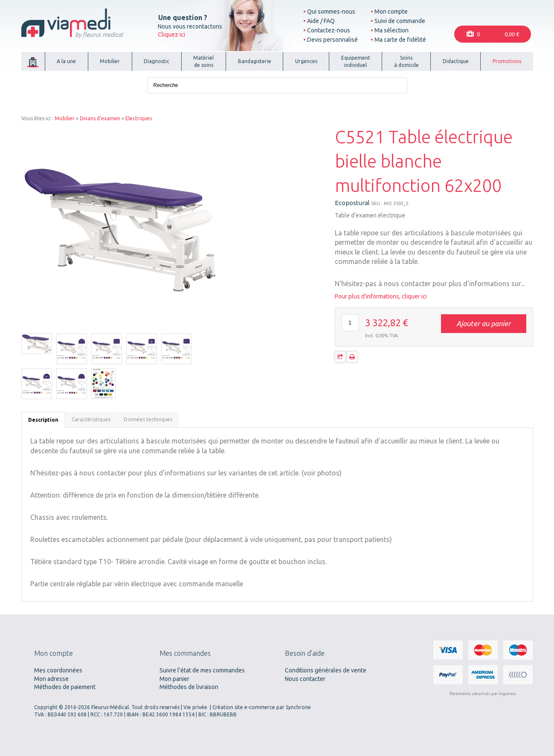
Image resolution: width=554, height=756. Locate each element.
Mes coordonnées (58, 670)
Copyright (46, 707)
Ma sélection (392, 30)
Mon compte (391, 12)
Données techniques (148, 419)
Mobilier (65, 118)
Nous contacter (305, 679)
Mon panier (174, 679)
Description (43, 420)
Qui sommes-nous (331, 12)
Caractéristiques (91, 419)
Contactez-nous (329, 30)
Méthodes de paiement (65, 687)
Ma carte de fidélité (400, 40)
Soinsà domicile (406, 61)
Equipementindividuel (356, 61)
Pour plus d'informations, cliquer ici (381, 296)
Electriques (139, 118)
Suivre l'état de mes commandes (202, 670)
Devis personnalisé (332, 40)
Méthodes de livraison (189, 687)
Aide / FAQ (321, 21)
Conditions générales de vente (326, 670)
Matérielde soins (203, 61)
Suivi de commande (400, 21)
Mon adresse (51, 679)
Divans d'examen (100, 118)
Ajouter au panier (483, 323)
